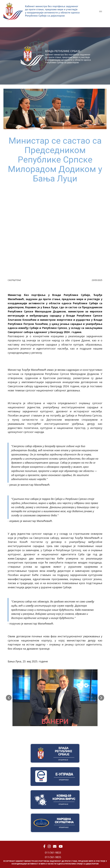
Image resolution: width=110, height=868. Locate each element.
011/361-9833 (53, 853)
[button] (9, 698)
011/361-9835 (53, 857)
